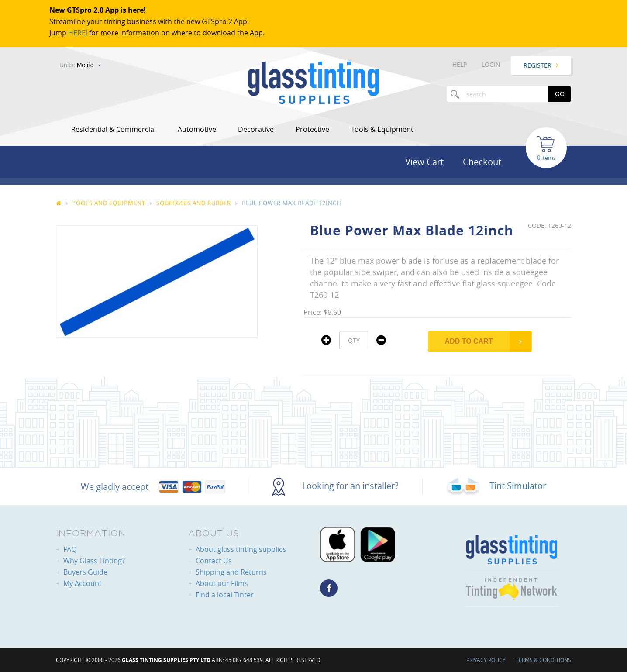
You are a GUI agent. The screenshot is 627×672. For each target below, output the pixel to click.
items (549, 158)
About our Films (222, 583)
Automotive (197, 129)
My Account (83, 583)
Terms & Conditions (543, 660)
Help (460, 64)
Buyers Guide (85, 572)
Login (491, 64)
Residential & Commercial (114, 129)
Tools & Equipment (382, 129)
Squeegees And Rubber (194, 203)
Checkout (482, 162)
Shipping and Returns (231, 572)
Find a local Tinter (225, 595)
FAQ (70, 549)
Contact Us (214, 561)
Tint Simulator (496, 486)
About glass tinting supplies (241, 549)
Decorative (256, 129)
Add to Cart (469, 341)
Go (560, 94)
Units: (76, 65)
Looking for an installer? (335, 486)
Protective (312, 129)
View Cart (424, 162)
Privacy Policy (486, 660)
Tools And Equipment (109, 203)
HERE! (78, 33)
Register (537, 65)
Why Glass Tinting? (94, 561)
